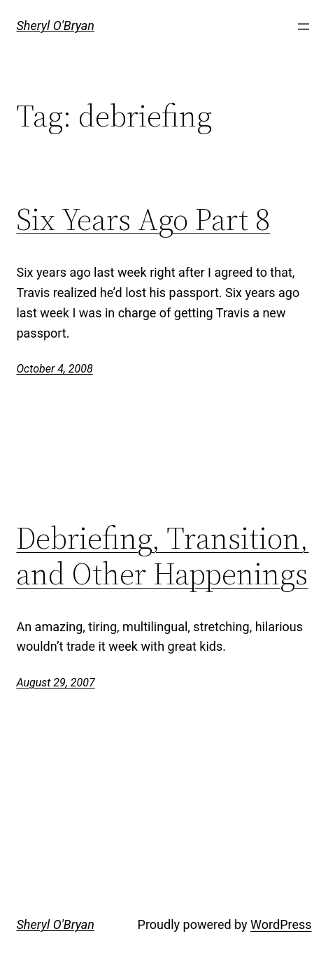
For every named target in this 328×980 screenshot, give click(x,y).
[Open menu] (304, 27)
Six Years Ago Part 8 (143, 220)
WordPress (281, 924)
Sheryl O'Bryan (55, 26)
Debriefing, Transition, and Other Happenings (162, 556)
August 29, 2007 (55, 683)
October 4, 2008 (54, 369)
